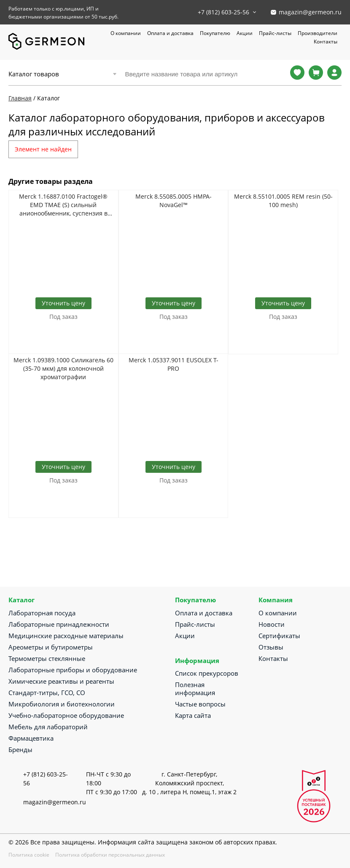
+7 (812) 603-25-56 (223, 12)
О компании (126, 33)
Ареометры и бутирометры (51, 647)
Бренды (20, 749)
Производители (318, 33)
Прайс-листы (275, 33)
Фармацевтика (31, 738)
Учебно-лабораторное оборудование (66, 715)
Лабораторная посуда (42, 613)
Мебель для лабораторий (48, 727)
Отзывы (271, 647)
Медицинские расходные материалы (66, 636)
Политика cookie (29, 855)
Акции (245, 33)
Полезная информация (195, 689)
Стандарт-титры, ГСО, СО (47, 693)
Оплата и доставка (170, 33)
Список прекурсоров (207, 673)
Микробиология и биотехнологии (62, 704)
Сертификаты (279, 636)
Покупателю (215, 33)
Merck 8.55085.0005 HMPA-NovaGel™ (174, 201)
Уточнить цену (63, 303)
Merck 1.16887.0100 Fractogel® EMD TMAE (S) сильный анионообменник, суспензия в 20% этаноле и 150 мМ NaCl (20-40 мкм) (63, 205)
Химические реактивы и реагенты (61, 681)
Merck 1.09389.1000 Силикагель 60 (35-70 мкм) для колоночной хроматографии (63, 368)
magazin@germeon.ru (310, 12)
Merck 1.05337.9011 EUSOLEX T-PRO (174, 364)
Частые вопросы (200, 704)
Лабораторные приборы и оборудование (73, 670)
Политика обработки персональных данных (110, 855)
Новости (272, 624)
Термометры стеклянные (47, 658)
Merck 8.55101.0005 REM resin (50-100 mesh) (283, 201)
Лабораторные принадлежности (59, 624)
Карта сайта (193, 715)
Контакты (326, 42)
